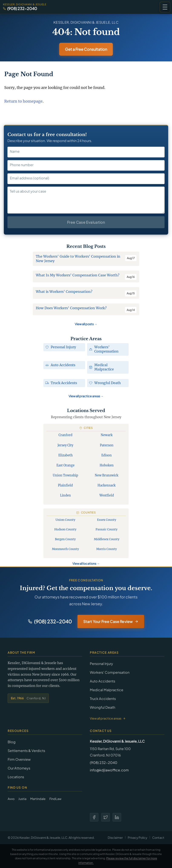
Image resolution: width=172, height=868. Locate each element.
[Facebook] (94, 817)
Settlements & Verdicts (26, 751)
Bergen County (65, 539)
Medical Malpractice (107, 690)
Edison (107, 455)
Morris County (107, 549)
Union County (65, 520)
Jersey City (65, 445)
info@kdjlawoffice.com (109, 770)
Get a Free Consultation (86, 49)
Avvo (11, 799)
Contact (158, 838)
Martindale (38, 799)
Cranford (65, 435)
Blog (12, 742)
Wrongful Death (102, 707)
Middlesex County (107, 539)
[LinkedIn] (117, 817)
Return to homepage (23, 101)
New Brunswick (107, 475)
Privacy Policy (138, 838)
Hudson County (65, 529)
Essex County (107, 520)
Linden (65, 495)
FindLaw (55, 799)
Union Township (65, 475)
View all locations (86, 563)
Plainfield (65, 485)
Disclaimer (115, 838)
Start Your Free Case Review (111, 621)
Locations (16, 777)
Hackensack (107, 485)
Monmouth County (65, 549)
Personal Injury (101, 664)
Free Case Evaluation (86, 222)
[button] (165, 7)
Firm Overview (19, 759)
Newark (107, 435)
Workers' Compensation (110, 672)
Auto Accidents (102, 681)
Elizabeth (65, 455)
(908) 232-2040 (22, 9)
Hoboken (107, 465)
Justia (22, 799)
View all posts (86, 324)
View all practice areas (86, 396)
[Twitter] (106, 817)
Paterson (107, 445)
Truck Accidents (103, 699)
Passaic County (107, 529)
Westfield (107, 495)
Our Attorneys (19, 768)
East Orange (65, 465)
